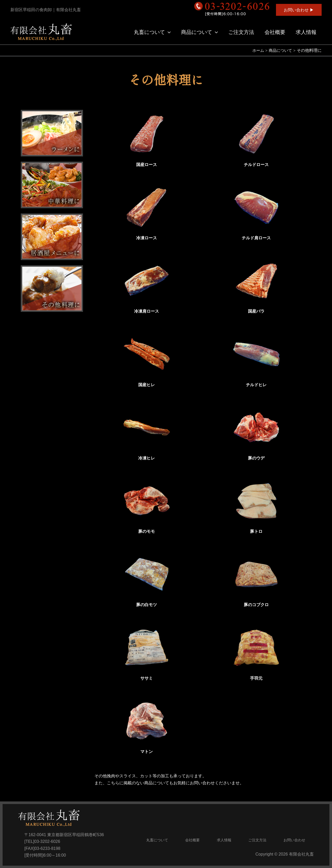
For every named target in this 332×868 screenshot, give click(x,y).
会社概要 (275, 32)
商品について (199, 32)
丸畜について (152, 32)
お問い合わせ (294, 840)
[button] (299, 10)
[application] (168, 32)
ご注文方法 (241, 32)
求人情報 (306, 32)
